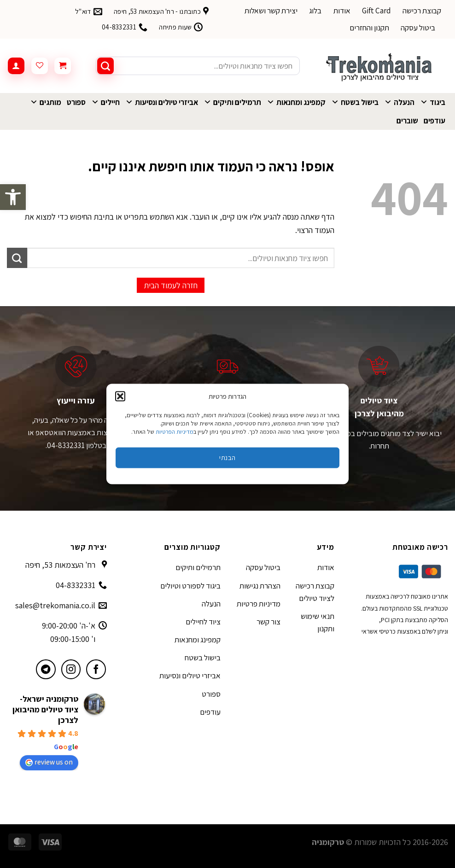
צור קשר (268, 622)
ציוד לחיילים (203, 622)
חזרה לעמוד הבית (171, 285)
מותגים (46, 102)
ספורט (76, 102)
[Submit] (105, 66)
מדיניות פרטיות (259, 604)
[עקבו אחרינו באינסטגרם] (71, 669)
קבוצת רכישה (422, 11)
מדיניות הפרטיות (175, 431)
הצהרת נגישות (260, 586)
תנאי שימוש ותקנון (318, 622)
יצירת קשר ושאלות (271, 11)
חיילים (105, 102)
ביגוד (433, 102)
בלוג (315, 11)
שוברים (407, 121)
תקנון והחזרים (369, 28)
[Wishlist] (40, 66)
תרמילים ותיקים (232, 102)
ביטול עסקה (418, 28)
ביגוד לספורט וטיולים (190, 586)
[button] (13, 197)
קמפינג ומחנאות (296, 102)
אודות (342, 11)
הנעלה (399, 102)
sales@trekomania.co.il (55, 605)
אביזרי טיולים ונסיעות (162, 102)
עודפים (435, 121)
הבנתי (227, 457)
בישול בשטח (355, 102)
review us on (49, 762)
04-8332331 (76, 585)
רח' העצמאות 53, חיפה (60, 565)
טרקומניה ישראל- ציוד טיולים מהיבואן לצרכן (45, 709)
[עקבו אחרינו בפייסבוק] (96, 669)
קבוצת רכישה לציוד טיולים (315, 592)
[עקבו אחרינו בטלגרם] (46, 669)
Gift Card (376, 11)
